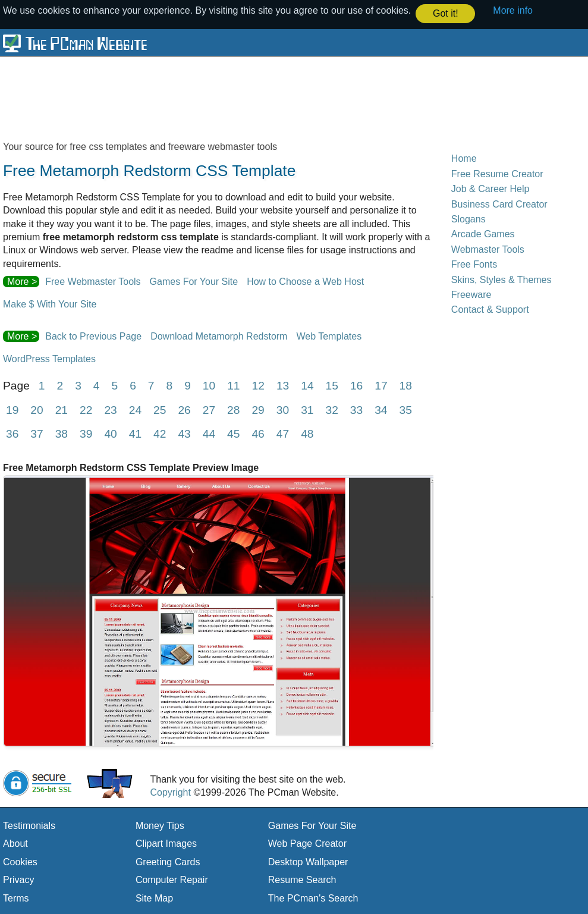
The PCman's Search (313, 898)
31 (307, 409)
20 (37, 409)
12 (258, 385)
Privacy (18, 879)
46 (258, 433)
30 (283, 409)
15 (332, 385)
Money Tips (160, 825)
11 (233, 385)
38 (62, 433)
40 (110, 433)
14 (307, 385)
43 (184, 433)
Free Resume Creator (497, 173)
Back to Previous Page (93, 336)
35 (406, 409)
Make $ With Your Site (50, 304)
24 (135, 409)
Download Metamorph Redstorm (219, 336)
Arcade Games (483, 233)
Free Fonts (474, 264)
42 (160, 433)
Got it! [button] (446, 13)
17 (381, 385)
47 (283, 433)
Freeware (471, 294)
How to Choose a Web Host (305, 281)
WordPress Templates (49, 358)
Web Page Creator (307, 843)
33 (356, 409)
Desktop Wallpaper (308, 861)
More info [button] (513, 10)
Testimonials (29, 825)
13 (283, 385)
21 (62, 409)
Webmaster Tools (488, 249)
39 (86, 433)
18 (406, 385)
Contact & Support (490, 309)
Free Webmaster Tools (93, 281)
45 (233, 433)
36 (12, 433)
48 (307, 433)
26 (184, 409)
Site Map (154, 898)
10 (209, 385)
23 (110, 409)
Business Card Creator (499, 204)
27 (209, 409)
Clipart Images (166, 843)
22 (86, 409)
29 (258, 409)
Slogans (468, 219)
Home (464, 158)
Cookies (20, 861)
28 (233, 409)
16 (356, 385)
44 (209, 433)
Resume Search (302, 879)
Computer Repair (172, 879)
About (15, 843)
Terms (16, 898)
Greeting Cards (168, 861)
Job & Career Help (490, 188)
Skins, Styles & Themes (501, 279)
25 (160, 409)
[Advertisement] (291, 98)
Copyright (170, 792)
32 (331, 409)
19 (12, 409)
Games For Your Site (194, 281)
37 (37, 433)
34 (381, 409)
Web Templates (329, 336)
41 (135, 433)
